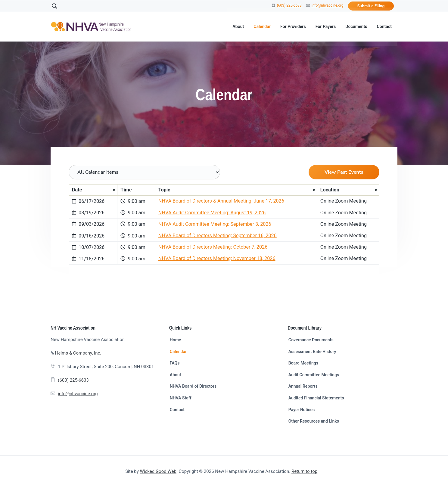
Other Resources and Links (314, 421)
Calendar (178, 352)
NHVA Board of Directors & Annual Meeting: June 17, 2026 (221, 201)
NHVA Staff (181, 398)
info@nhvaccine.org (328, 5)
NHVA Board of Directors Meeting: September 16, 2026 (218, 236)
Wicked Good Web (158, 471)
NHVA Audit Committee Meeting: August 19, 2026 (212, 213)
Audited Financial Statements (316, 398)
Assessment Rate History (312, 352)
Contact (177, 410)
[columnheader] (93, 190)
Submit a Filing (371, 6)
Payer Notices (302, 410)
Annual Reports (303, 386)
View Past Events (344, 172)
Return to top (304, 471)
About (176, 375)
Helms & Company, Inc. (78, 353)
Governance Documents (311, 340)
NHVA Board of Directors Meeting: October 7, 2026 (213, 247)
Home (176, 340)
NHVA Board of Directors (193, 386)
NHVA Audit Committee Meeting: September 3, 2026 (215, 224)
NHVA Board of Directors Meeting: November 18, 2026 (217, 258)
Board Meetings (303, 363)
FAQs (175, 363)
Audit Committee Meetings (314, 375)
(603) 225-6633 (289, 5)
